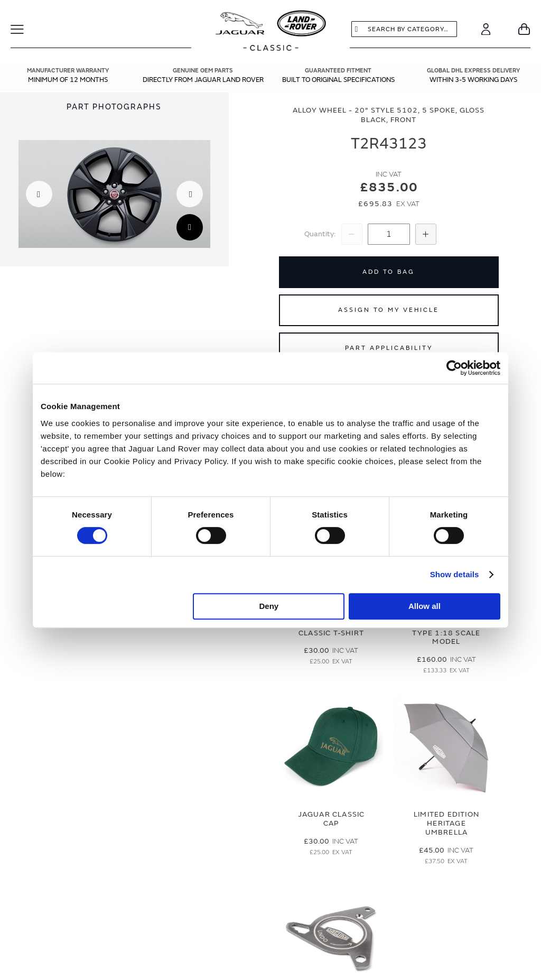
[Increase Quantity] (426, 234)
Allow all (425, 606)
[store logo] (271, 32)
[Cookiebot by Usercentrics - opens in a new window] (454, 368)
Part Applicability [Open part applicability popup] (389, 348)
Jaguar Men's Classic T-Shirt (331, 628)
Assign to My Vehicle (389, 310)
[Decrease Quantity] (352, 234)
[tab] (114, 107)
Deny (269, 606)
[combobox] (404, 29)
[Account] (486, 29)
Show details (455, 574)
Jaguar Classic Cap (332, 819)
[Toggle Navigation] (24, 29)
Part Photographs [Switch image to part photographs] (114, 107)
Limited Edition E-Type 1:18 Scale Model (447, 633)
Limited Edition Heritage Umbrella (446, 823)
